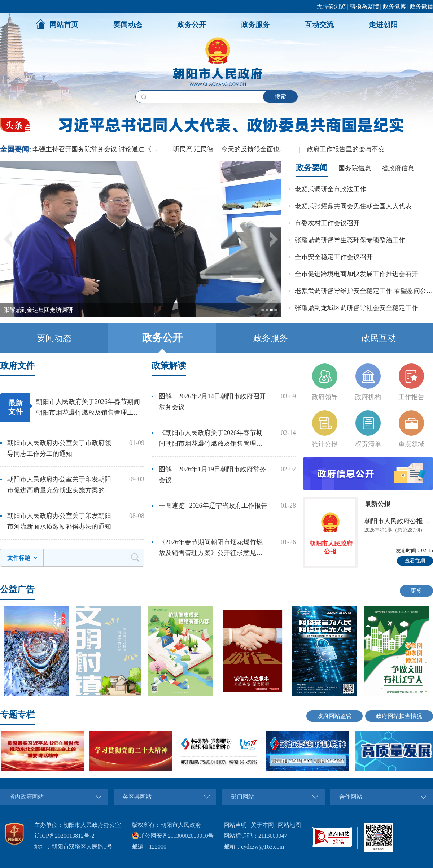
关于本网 (262, 825)
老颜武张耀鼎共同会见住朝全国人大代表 (353, 206)
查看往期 (415, 561)
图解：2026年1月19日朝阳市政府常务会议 (212, 475)
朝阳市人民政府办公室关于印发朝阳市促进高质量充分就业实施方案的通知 (59, 486)
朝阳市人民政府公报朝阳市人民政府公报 (399, 521)
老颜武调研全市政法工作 (331, 189)
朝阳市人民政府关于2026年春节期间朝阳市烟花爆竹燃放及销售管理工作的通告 (88, 408)
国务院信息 (355, 168)
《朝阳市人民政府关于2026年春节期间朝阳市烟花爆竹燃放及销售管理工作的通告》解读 (211, 439)
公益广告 (17, 589)
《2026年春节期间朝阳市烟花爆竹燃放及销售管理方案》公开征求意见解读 (211, 548)
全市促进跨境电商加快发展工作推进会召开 (357, 274)
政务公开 (192, 25)
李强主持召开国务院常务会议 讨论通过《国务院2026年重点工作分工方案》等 (99, 149)
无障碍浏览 (331, 6)
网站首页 (57, 24)
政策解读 (169, 366)
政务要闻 (312, 168)
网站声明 (235, 825)
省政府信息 (398, 168)
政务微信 (421, 6)
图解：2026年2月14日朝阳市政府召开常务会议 (212, 402)
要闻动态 (128, 25)
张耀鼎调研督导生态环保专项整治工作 (350, 240)
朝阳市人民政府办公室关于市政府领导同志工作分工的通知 (59, 448)
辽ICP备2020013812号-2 (64, 836)
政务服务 (255, 25)
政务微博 (394, 6)
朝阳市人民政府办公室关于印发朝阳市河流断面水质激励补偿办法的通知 (59, 521)
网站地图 (289, 825)
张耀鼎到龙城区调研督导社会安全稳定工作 (357, 308)
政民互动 (379, 338)
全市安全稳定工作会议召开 (334, 257)
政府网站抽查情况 (399, 716)
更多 (416, 591)
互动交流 (319, 25)
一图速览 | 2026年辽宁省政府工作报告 (213, 506)
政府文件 (17, 366)
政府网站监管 (334, 716)
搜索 (280, 97)
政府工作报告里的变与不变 (346, 149)
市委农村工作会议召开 (327, 223)
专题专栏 (17, 715)
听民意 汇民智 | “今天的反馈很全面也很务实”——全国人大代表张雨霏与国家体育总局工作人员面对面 (236, 149)
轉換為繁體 (364, 6)
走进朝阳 (383, 25)
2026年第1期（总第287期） (395, 530)
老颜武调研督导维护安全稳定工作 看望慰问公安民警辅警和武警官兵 (364, 291)
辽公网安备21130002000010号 (173, 836)
